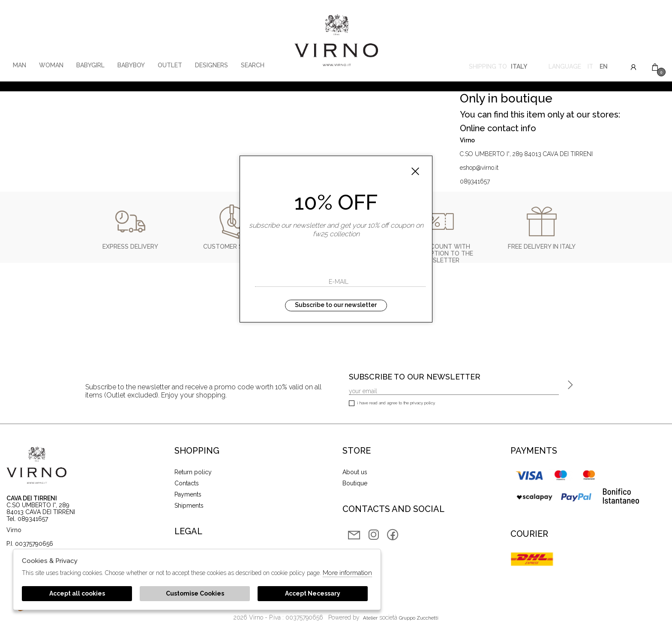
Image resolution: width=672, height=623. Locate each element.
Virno (336, 41)
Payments (188, 494)
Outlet (170, 65)
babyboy (131, 65)
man (19, 65)
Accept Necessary (313, 593)
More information (347, 573)
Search (253, 65)
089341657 (475, 181)
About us (355, 472)
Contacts (187, 483)
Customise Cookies (195, 593)
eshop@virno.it (479, 168)
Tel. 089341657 (27, 519)
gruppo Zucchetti (419, 618)
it (590, 68)
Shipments (189, 506)
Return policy (193, 472)
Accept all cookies (77, 593)
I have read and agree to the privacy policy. (392, 404)
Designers (211, 65)
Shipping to (498, 68)
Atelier (370, 618)
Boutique (355, 483)
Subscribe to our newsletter (336, 305)
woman (51, 65)
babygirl (90, 65)
